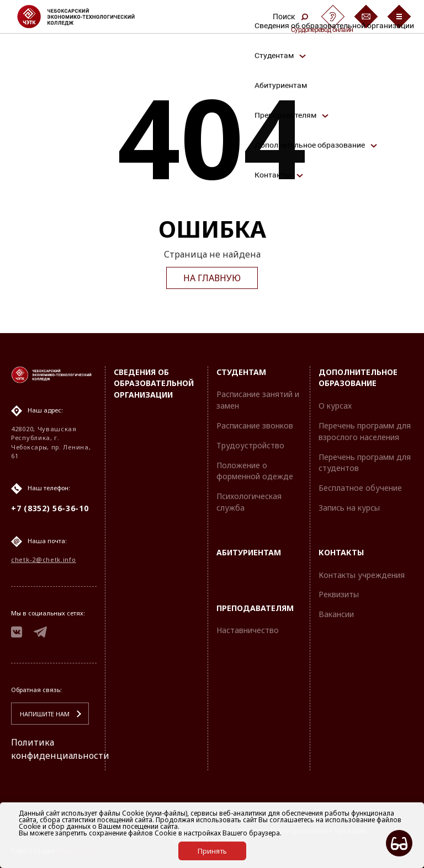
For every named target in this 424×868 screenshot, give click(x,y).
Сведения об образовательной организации (154, 384)
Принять (212, 851)
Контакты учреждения (362, 575)
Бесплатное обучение (360, 488)
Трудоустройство (250, 445)
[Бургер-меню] (399, 17)
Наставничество (248, 630)
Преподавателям (255, 608)
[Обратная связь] (366, 17)
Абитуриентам (249, 552)
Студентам (241, 372)
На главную (212, 278)
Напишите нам (45, 714)
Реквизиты (339, 594)
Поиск (290, 17)
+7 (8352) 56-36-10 (50, 508)
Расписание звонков (255, 425)
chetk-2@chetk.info (44, 559)
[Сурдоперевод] (333, 17)
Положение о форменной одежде (255, 471)
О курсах (335, 406)
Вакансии (336, 614)
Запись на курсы (349, 508)
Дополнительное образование (358, 378)
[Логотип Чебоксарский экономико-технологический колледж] (85, 17)
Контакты (341, 552)
